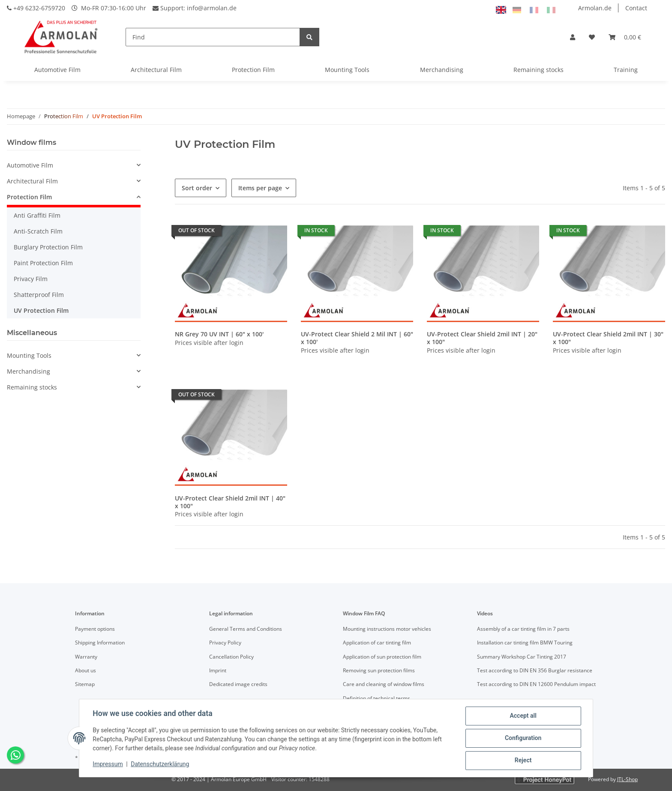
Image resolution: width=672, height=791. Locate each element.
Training (626, 70)
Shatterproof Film (39, 295)
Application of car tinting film (377, 643)
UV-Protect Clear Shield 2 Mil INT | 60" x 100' (357, 338)
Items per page (260, 188)
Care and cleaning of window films (384, 684)
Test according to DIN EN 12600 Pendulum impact (536, 684)
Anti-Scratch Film (38, 231)
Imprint (218, 670)
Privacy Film (31, 279)
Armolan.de (595, 8)
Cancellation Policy (231, 657)
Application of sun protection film (382, 657)
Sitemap (85, 684)
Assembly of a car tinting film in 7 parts (523, 629)
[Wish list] (592, 37)
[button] (573, 37)
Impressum (108, 764)
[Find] (213, 37)
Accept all (523, 716)
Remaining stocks (538, 70)
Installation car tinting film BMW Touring (525, 643)
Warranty (86, 657)
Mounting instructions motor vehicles (387, 629)
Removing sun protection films (379, 670)
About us (85, 670)
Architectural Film (156, 70)
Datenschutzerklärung (160, 764)
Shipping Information (100, 643)
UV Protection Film (41, 310)
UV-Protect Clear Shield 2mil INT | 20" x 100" (482, 338)
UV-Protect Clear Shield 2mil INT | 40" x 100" (230, 502)
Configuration (523, 738)
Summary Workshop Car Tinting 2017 (522, 657)
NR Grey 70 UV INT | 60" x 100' (219, 334)
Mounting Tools (347, 70)
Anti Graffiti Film (37, 215)
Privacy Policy (225, 643)
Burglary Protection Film (48, 247)
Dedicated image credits (238, 684)
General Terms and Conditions (246, 629)
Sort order (197, 188)
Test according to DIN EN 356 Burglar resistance (535, 670)
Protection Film (253, 70)
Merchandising (442, 70)
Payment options (95, 629)
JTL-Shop (627, 779)
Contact (636, 8)
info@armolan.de (212, 8)
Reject (523, 761)
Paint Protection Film (43, 263)
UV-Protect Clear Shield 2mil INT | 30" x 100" (608, 338)
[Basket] (625, 37)
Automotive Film (57, 70)
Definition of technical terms (376, 698)
